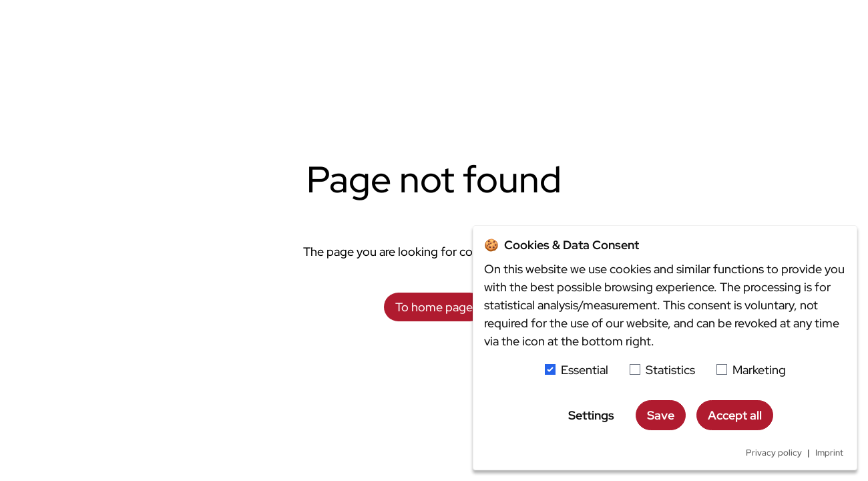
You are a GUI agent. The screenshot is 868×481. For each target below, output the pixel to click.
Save (661, 415)
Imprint (829, 453)
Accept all (735, 415)
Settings (591, 415)
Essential (585, 370)
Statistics (670, 370)
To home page (434, 307)
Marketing (759, 370)
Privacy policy (774, 453)
